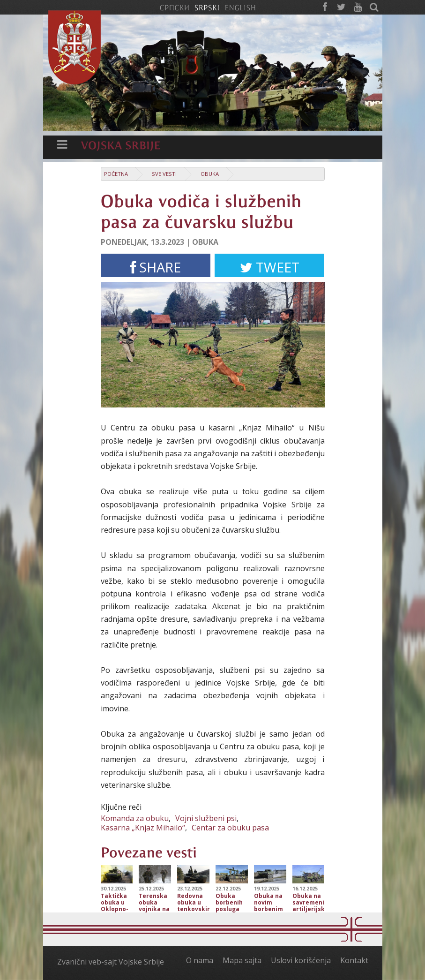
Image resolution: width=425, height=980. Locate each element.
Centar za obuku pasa (230, 828)
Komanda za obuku (135, 818)
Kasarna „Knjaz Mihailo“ (143, 828)
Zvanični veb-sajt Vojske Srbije (111, 962)
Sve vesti (164, 174)
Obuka (210, 174)
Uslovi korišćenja (301, 960)
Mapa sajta (242, 960)
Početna (116, 174)
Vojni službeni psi (206, 818)
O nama (200, 960)
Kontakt (354, 960)
